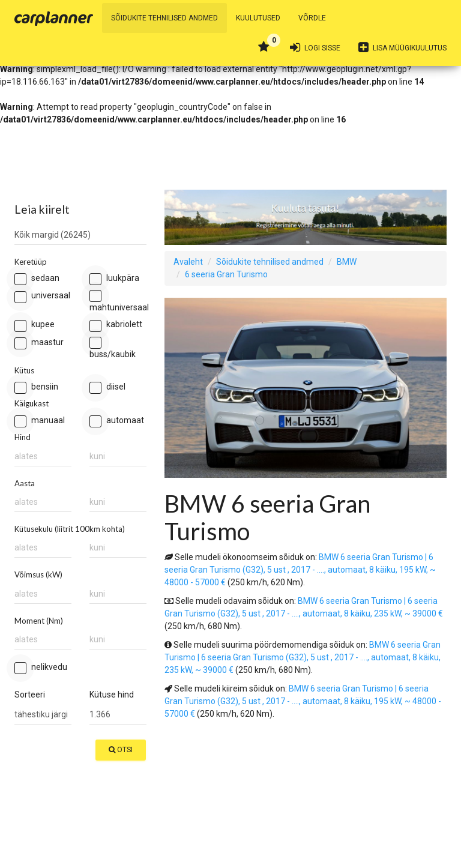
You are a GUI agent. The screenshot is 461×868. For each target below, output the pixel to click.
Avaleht (188, 262)
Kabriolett (116, 325)
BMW (347, 262)
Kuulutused (258, 18)
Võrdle (312, 18)
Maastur (39, 343)
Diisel (107, 387)
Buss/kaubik (113, 348)
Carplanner (54, 19)
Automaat (117, 421)
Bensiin (36, 387)
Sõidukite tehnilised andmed (164, 18)
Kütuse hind (112, 695)
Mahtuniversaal (118, 301)
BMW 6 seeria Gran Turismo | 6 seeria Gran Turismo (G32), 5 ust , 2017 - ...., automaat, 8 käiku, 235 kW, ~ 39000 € (303, 657)
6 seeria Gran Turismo (226, 274)
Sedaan (37, 279)
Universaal (42, 296)
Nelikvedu (41, 668)
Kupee (35, 325)
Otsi (121, 750)
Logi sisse (315, 47)
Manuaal (40, 421)
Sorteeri (30, 695)
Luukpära (114, 279)
